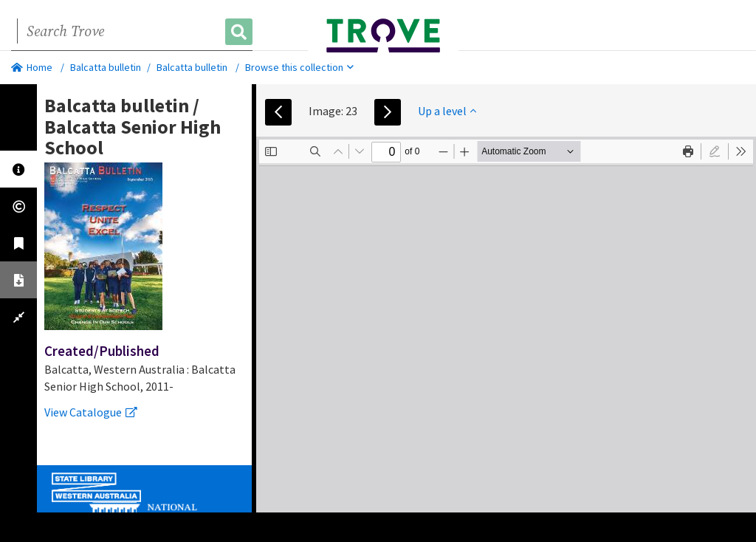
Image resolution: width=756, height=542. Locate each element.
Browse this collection (299, 67)
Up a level (447, 111)
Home (32, 67)
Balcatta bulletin (106, 67)
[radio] (715, 151)
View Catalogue (91, 412)
